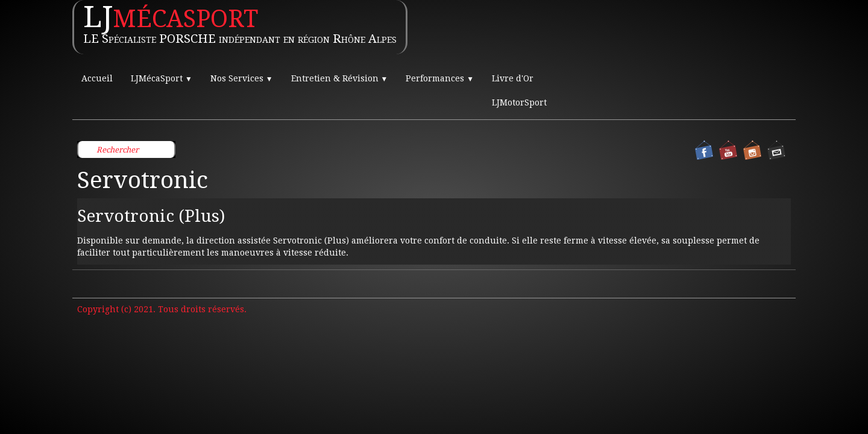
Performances (440, 78)
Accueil (97, 78)
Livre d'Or (513, 78)
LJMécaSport (162, 78)
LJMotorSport (519, 102)
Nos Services (242, 78)
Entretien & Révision (340, 78)
